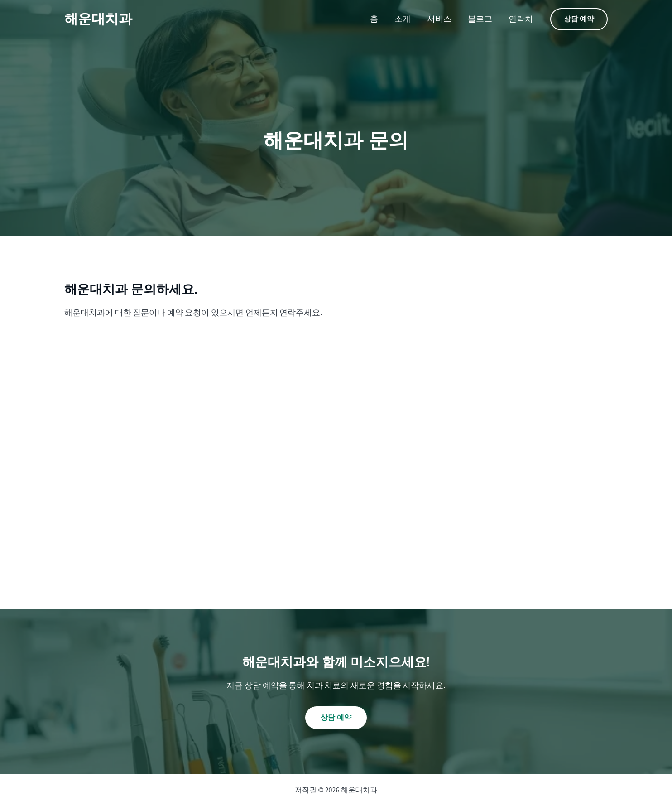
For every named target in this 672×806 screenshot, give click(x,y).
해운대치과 (98, 19)
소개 (403, 19)
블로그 (480, 19)
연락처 (521, 19)
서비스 (439, 19)
